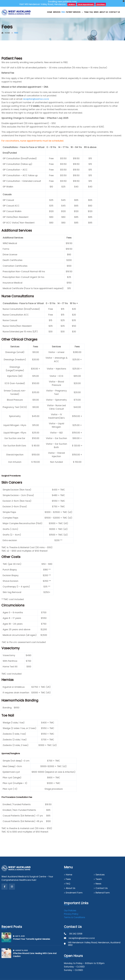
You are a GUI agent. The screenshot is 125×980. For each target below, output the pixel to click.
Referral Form (103, 893)
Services (57, 12)
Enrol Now (101, 4)
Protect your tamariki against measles (32, 939)
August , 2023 (20, 950)
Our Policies (70, 911)
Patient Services (73, 12)
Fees (63, 12)
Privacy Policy (71, 914)
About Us (104, 12)
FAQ (91, 12)
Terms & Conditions (75, 917)
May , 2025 (19, 936)
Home (50, 12)
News (96, 12)
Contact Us (114, 12)
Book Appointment (86, 4)
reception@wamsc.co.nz (36, 99)
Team (86, 12)
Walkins (72, 4)
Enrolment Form (74, 893)
